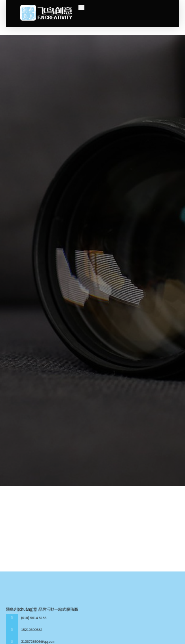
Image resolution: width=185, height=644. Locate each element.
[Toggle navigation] (81, 8)
